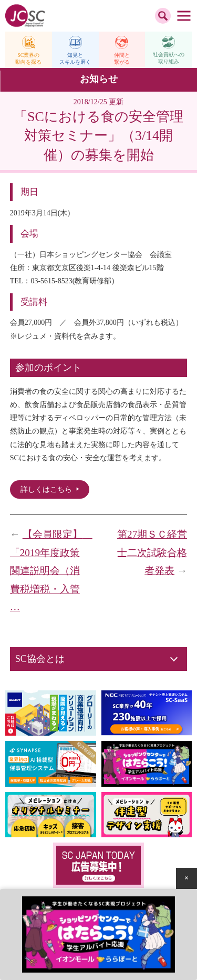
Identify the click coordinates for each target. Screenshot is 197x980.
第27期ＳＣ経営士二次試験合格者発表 (152, 552)
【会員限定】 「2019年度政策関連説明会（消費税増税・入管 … (51, 571)
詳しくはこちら (46, 489)
